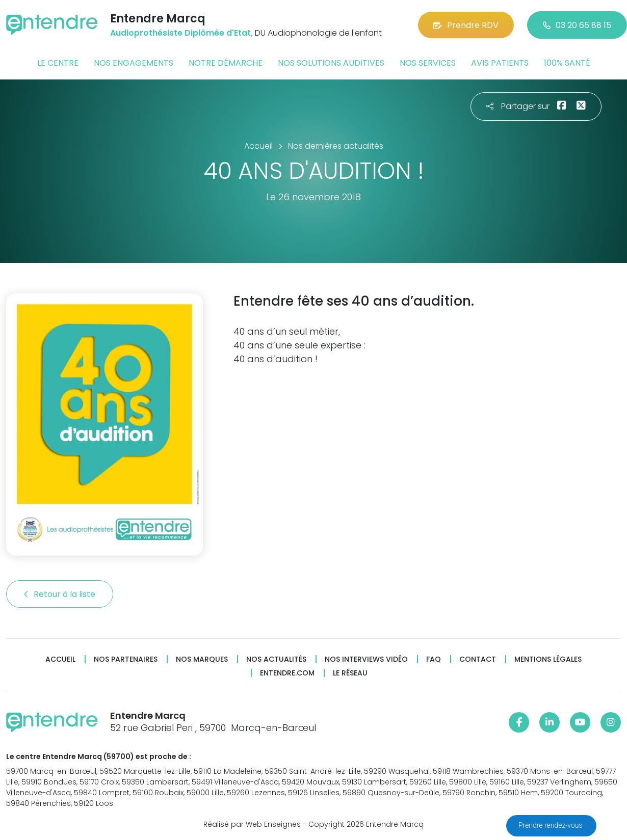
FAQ (434, 659)
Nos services (428, 63)
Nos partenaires (126, 659)
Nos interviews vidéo (366, 659)
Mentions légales (548, 659)
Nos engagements (134, 63)
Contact (478, 659)
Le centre (58, 63)
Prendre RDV (466, 25)
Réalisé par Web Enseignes (252, 824)
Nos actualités (276, 659)
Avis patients (500, 63)
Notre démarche (226, 63)
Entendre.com (287, 673)
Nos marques (202, 659)
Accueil (60, 659)
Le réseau (350, 673)
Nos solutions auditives (331, 63)
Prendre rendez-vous (551, 825)
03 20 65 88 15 (577, 25)
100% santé (567, 63)
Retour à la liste (60, 594)
